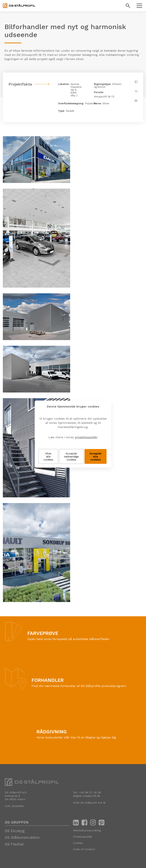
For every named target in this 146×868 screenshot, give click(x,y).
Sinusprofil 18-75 (104, 97)
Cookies (78, 843)
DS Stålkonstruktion (22, 838)
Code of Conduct (84, 849)
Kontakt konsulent (50, 743)
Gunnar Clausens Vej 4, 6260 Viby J (76, 90)
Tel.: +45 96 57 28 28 (87, 792)
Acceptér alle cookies (96, 456)
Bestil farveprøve (40, 645)
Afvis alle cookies (48, 456)
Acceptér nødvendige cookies (71, 456)
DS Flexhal (14, 844)
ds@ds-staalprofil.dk (86, 796)
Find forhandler (43, 692)
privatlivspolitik (86, 437)
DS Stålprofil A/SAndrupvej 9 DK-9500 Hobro (16, 796)
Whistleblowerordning (87, 830)
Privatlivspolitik (83, 837)
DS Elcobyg (15, 831)
